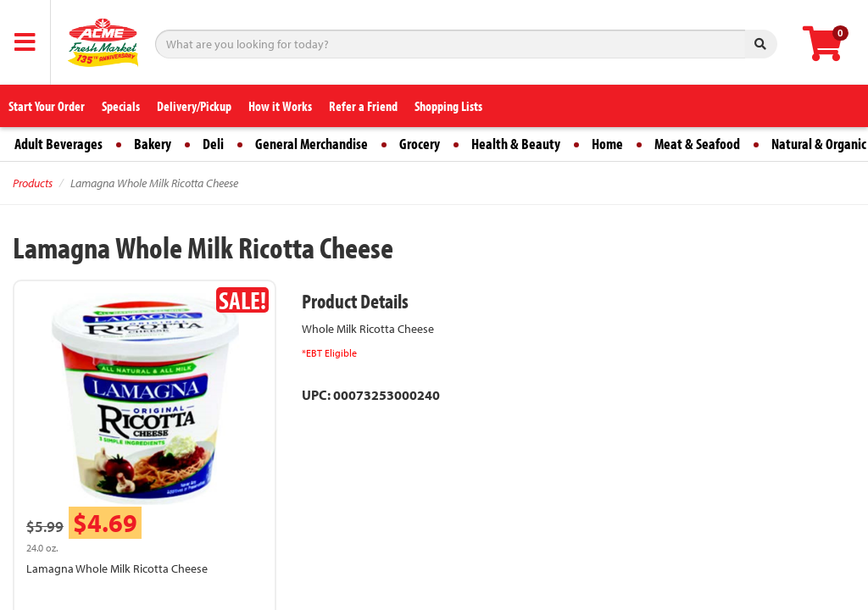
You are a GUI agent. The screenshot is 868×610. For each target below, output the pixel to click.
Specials (121, 106)
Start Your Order (47, 106)
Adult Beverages (58, 144)
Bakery (153, 144)
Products (33, 183)
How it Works (280, 106)
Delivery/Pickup (194, 106)
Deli (213, 144)
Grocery (420, 144)
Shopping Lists (448, 106)
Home (607, 144)
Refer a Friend (363, 106)
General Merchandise (312, 144)
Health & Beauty (516, 144)
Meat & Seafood (697, 144)
